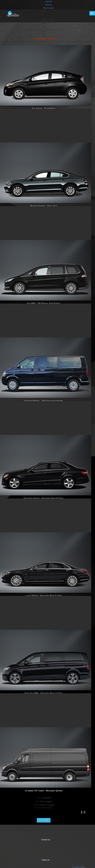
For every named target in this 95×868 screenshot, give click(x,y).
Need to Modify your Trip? (46, 39)
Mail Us (49, 5)
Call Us (49, 2)
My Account (49, 8)
